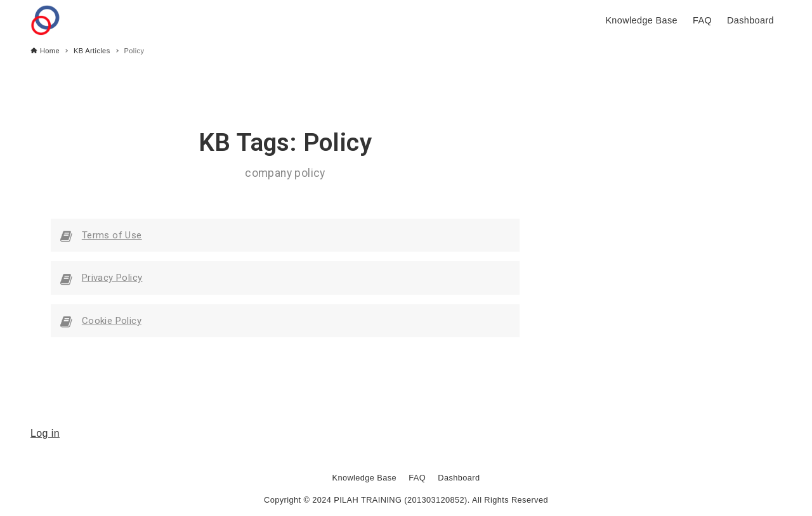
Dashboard (459, 478)
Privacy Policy (112, 278)
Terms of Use (112, 235)
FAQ (417, 478)
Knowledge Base (364, 478)
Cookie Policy (112, 321)
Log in (45, 433)
